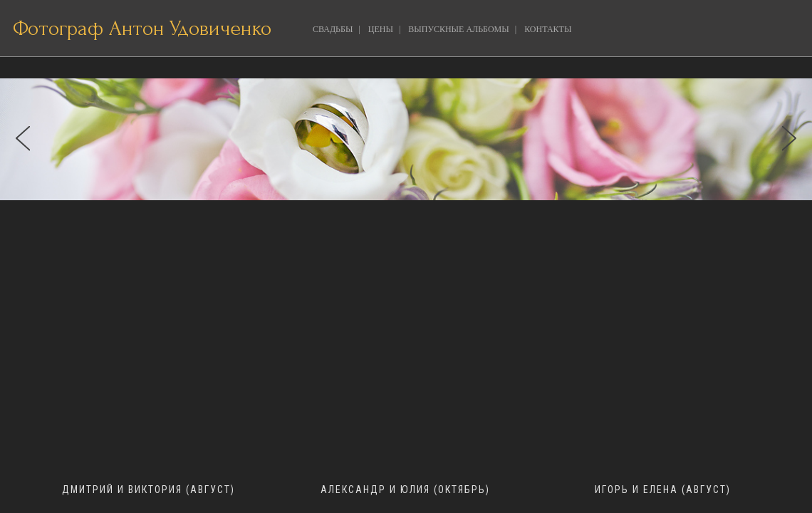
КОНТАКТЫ (548, 29)
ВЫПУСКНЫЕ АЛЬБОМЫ (458, 29)
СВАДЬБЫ (333, 29)
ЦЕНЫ (381, 29)
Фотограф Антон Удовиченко (142, 28)
